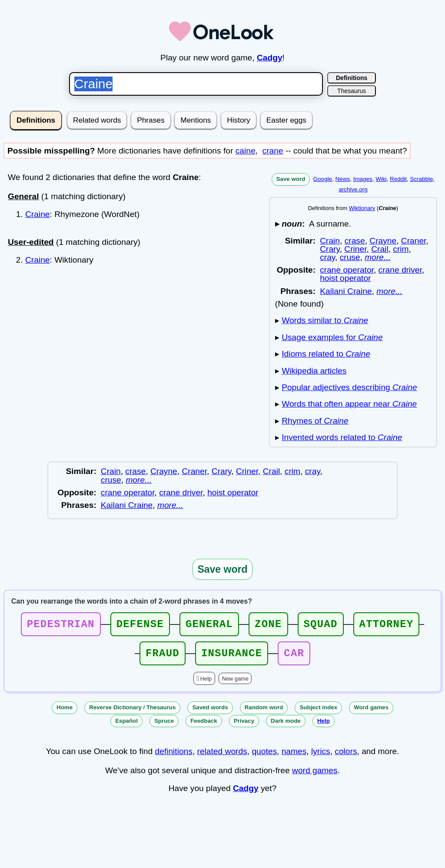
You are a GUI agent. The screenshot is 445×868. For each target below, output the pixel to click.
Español (126, 726)
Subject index (318, 713)
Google (323, 179)
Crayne (383, 241)
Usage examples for (332, 337)
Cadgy (270, 58)
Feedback (204, 726)
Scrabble (421, 179)
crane (273, 151)
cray (327, 257)
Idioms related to (326, 354)
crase (355, 241)
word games (315, 776)
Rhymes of (315, 421)
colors (346, 756)
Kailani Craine (346, 291)
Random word (264, 713)
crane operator (347, 270)
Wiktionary (362, 208)
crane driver (400, 270)
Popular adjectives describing (349, 387)
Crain (330, 241)
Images (363, 179)
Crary (330, 249)
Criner (355, 249)
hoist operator (345, 278)
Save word (291, 179)
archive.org (353, 189)
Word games (371, 713)
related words (222, 756)
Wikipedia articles (314, 371)
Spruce (164, 726)
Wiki (381, 179)
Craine (38, 214)
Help (206, 684)
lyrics (321, 756)
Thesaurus (352, 91)
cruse (350, 257)
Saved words (210, 713)
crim (401, 249)
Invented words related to (342, 437)
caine (246, 151)
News (343, 179)
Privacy (244, 726)
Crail (380, 249)
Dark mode (286, 726)
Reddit (398, 179)
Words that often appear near (349, 404)
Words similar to (325, 320)
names (294, 756)
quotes (264, 756)
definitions (173, 756)
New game (235, 684)
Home (65, 713)
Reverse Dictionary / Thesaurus (132, 713)
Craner (414, 241)
